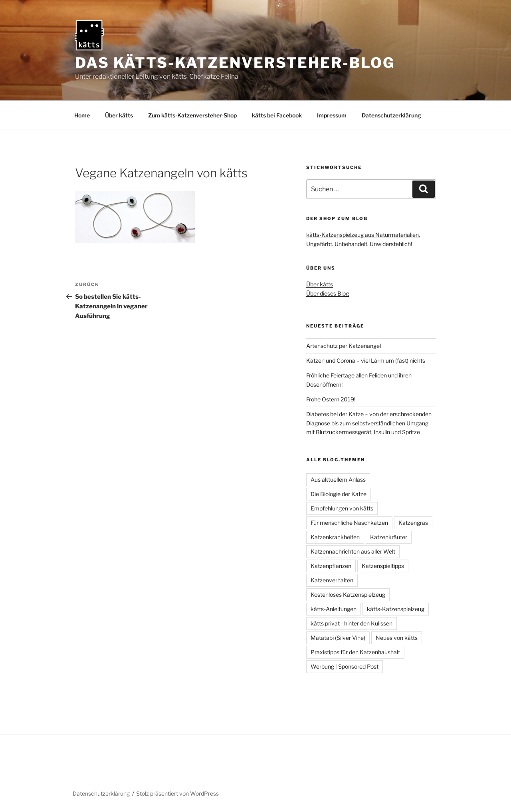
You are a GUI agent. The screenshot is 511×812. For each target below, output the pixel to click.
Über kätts (119, 115)
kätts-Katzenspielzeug (396, 609)
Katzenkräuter (389, 537)
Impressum (332, 115)
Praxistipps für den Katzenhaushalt (355, 652)
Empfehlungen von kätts (342, 508)
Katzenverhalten (332, 580)
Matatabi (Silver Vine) (338, 638)
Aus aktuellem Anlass (338, 479)
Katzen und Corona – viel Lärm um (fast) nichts (366, 360)
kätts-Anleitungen (334, 609)
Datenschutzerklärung (391, 115)
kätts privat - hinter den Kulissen (352, 623)
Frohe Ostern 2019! (331, 399)
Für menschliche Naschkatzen (349, 523)
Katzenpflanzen (331, 566)
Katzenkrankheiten (335, 537)
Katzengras (413, 523)
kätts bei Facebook (277, 115)
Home (82, 115)
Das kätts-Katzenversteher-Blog (235, 63)
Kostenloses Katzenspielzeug (348, 595)
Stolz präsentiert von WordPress (177, 793)
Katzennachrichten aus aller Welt (353, 551)
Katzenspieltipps (383, 566)
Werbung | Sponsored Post (345, 666)
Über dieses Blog (328, 293)
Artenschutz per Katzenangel (344, 346)
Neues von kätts (397, 638)
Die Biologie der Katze (339, 494)
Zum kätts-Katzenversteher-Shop (192, 115)
